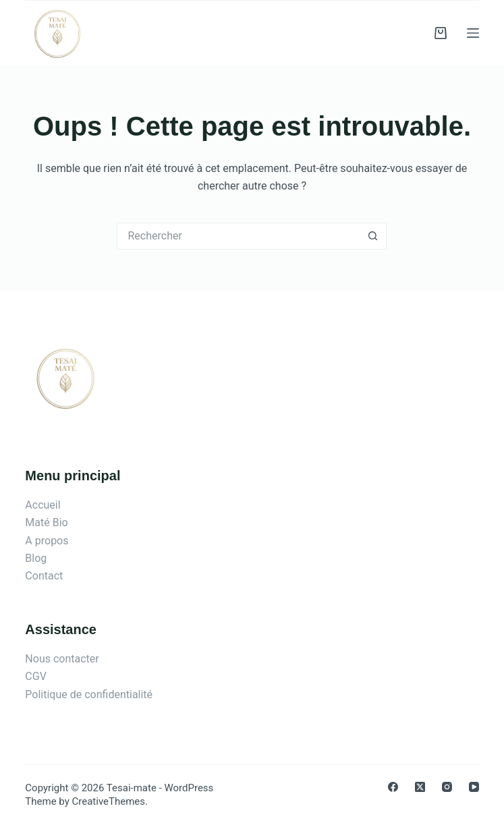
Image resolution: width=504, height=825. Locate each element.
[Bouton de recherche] (373, 236)
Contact (44, 576)
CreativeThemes (109, 801)
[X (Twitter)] (420, 787)
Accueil (43, 505)
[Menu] (473, 33)
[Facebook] (393, 787)
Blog (36, 558)
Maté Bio (46, 522)
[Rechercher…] (238, 236)
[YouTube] (474, 787)
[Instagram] (447, 787)
